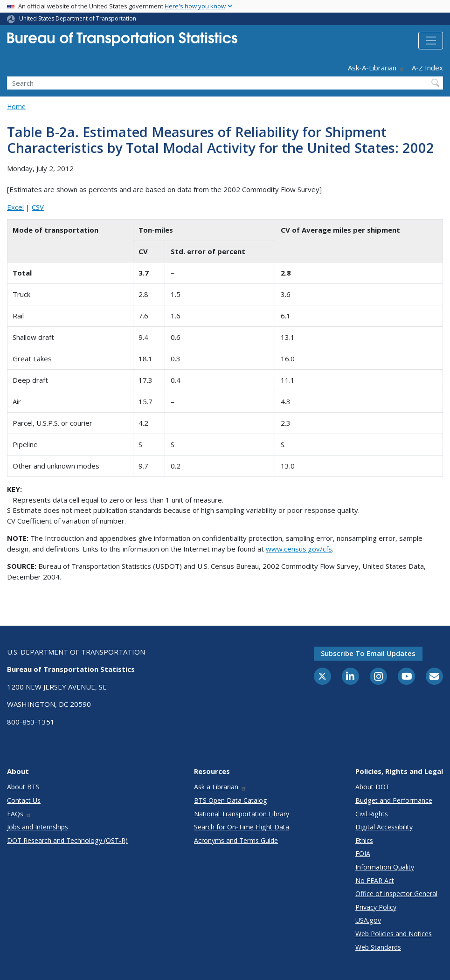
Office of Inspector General (396, 894)
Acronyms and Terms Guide (236, 840)
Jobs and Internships (38, 827)
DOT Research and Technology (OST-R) (67, 840)
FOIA (363, 853)
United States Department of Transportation (78, 18)
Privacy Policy (376, 907)
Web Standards (378, 947)
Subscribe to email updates (368, 653)
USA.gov (368, 920)
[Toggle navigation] (431, 41)
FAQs (19, 814)
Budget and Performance (394, 800)
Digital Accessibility (384, 827)
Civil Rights (372, 814)
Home (16, 107)
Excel (15, 207)
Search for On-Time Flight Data (242, 827)
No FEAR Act (375, 880)
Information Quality (385, 867)
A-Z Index (427, 68)
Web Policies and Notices (394, 934)
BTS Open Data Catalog (231, 800)
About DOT (373, 787)
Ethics (364, 840)
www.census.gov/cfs (299, 549)
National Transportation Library (242, 814)
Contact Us (24, 800)
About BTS (23, 787)
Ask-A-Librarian (376, 68)
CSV (38, 207)
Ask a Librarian (220, 787)
